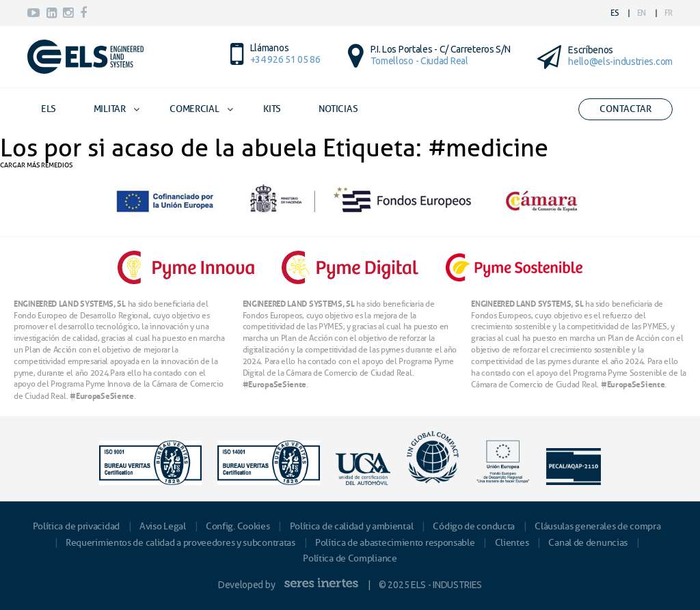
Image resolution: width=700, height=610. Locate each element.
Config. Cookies (238, 526)
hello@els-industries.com (620, 61)
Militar (110, 109)
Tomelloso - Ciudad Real (419, 61)
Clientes (512, 543)
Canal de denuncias (588, 543)
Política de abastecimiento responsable (395, 543)
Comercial (194, 109)
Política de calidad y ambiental (352, 526)
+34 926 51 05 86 (285, 59)
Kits (272, 109)
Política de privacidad (76, 526)
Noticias (338, 109)
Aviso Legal (163, 526)
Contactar (625, 109)
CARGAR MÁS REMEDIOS (36, 165)
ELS (49, 109)
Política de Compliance (350, 558)
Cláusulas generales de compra (597, 526)
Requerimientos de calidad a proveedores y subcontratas (180, 543)
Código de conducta (474, 526)
